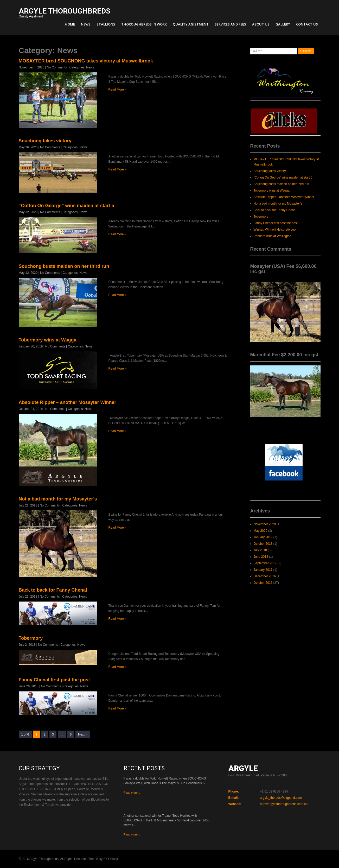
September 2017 (265, 563)
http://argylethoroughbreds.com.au (284, 804)
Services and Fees (230, 24)
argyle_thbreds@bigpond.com (281, 798)
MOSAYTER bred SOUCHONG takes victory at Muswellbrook (86, 61)
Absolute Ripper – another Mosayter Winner (68, 402)
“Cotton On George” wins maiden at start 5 (66, 206)
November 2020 (265, 524)
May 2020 (261, 531)
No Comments (57, 67)
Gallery (283, 24)
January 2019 (263, 537)
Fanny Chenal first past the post (54, 680)
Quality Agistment (65, 13)
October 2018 (263, 544)
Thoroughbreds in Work (144, 24)
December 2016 (265, 576)
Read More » (117, 90)
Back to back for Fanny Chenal (53, 590)
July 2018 (260, 550)
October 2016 (263, 583)
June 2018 (261, 557)
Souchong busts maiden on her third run (64, 266)
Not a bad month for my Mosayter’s (58, 499)
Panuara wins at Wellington (273, 236)
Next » (83, 734)
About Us (261, 24)
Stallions (106, 24)
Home (70, 24)
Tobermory (31, 638)
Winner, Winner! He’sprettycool (275, 230)
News (86, 24)
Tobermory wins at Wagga (48, 340)
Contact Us (307, 24)
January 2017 (263, 570)
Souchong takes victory (45, 141)
